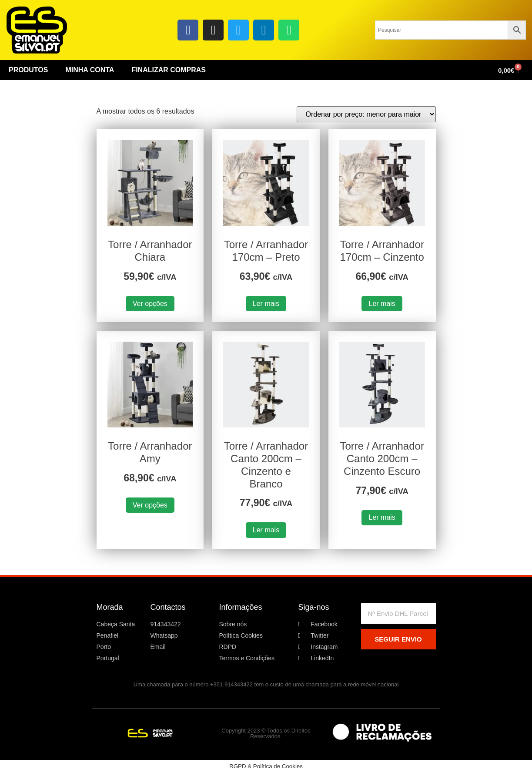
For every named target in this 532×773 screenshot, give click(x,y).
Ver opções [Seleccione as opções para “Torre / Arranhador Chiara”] (150, 304)
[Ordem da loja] (366, 114)
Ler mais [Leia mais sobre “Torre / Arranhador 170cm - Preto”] (266, 304)
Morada (110, 607)
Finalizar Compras (169, 70)
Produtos (28, 70)
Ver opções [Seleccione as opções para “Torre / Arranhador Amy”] (150, 505)
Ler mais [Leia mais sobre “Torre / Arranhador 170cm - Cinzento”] (382, 304)
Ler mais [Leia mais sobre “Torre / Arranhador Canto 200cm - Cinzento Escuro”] (382, 517)
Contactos (168, 607)
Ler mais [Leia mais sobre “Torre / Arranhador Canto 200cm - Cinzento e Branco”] (266, 530)
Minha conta (90, 70)
